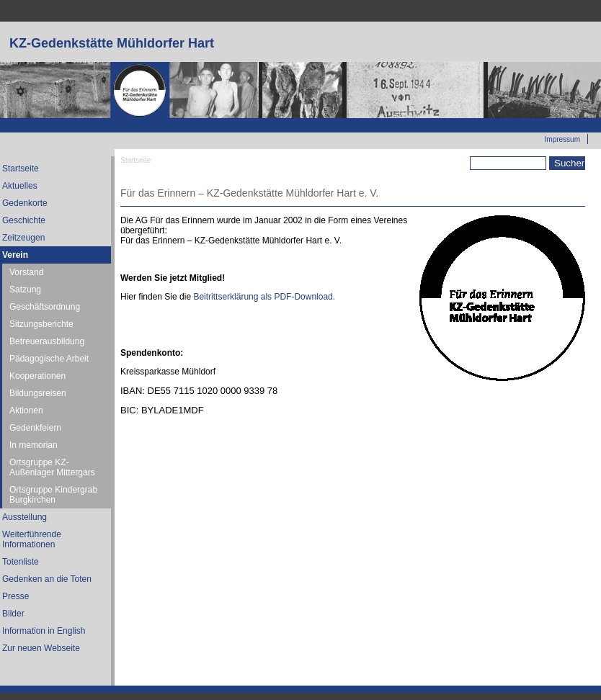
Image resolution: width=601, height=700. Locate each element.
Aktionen (26, 410)
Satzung (25, 290)
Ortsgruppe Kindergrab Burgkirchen (53, 495)
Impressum (562, 139)
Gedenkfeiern (35, 428)
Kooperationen (37, 376)
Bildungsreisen (38, 393)
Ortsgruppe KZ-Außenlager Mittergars (52, 467)
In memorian (34, 445)
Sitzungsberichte (41, 324)
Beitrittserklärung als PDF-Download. (264, 297)
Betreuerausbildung (47, 341)
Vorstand (26, 272)
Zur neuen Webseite (547, 123)
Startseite (135, 160)
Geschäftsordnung (45, 307)
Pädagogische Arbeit (49, 359)
